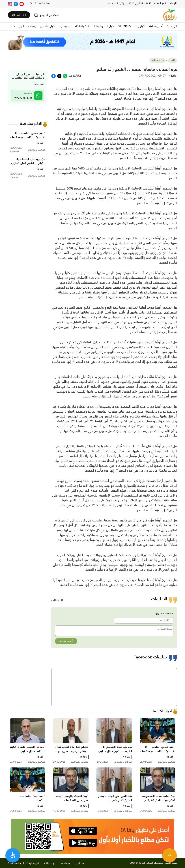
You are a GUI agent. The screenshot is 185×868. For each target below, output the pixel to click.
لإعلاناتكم (49, 863)
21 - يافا (117, 4)
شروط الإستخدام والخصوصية (24, 863)
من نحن (80, 863)
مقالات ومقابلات (157, 60)
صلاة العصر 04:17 (39, 4)
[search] (47, 15)
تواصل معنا (65, 863)
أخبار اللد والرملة (104, 26)
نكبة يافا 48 (83, 26)
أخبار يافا (140, 26)
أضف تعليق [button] (66, 641)
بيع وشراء (65, 26)
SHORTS (125, 26)
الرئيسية (172, 26)
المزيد (20, 26)
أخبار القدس (48, 26)
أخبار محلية (156, 26)
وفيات (32, 26)
